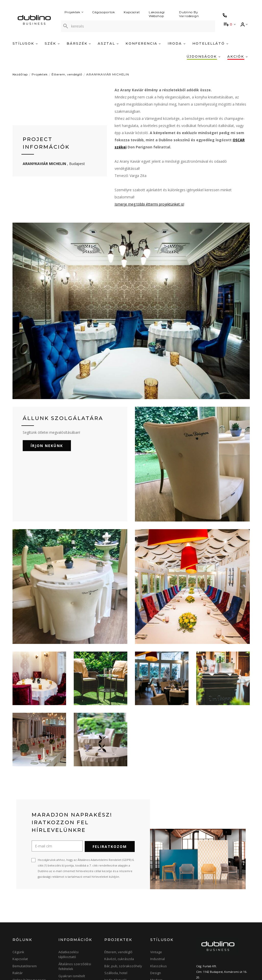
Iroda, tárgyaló (116, 922)
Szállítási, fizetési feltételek (72, 932)
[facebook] (201, 963)
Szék (52, 43)
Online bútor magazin (29, 922)
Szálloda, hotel (116, 915)
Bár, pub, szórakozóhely (123, 908)
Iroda (177, 43)
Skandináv (159, 936)
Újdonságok (203, 56)
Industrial (158, 901)
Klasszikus (159, 908)
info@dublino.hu (218, 930)
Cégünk (18, 894)
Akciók (238, 56)
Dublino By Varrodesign (189, 14)
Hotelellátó (210, 43)
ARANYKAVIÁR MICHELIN (108, 74)
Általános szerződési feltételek (75, 908)
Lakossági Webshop (157, 14)
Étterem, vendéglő (67, 74)
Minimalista (159, 929)
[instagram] (217, 963)
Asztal (108, 43)
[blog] (233, 963)
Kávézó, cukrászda (119, 901)
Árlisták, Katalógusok (75, 941)
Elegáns (156, 943)
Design (156, 915)
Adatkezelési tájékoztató (68, 896)
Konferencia (143, 43)
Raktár (18, 915)
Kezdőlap (20, 74)
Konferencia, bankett (121, 929)
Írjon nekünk (47, 388)
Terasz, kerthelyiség (120, 936)
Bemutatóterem (25, 908)
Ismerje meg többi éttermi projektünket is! (149, 204)
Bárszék (79, 43)
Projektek (74, 12)
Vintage (156, 894)
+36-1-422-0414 (213, 925)
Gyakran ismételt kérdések (72, 920)
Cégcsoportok (104, 12)
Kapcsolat (132, 12)
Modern (156, 922)
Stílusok (25, 43)
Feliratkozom (110, 788)
